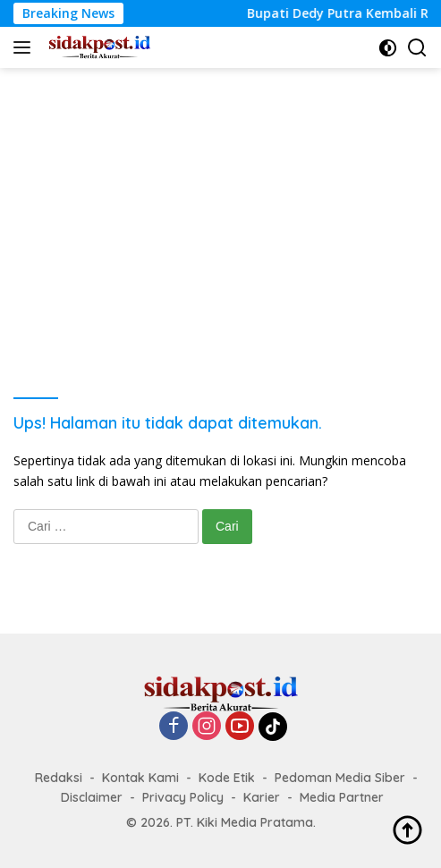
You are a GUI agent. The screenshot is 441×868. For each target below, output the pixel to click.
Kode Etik (227, 778)
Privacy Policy (183, 797)
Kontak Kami (140, 778)
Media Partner (342, 797)
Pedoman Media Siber (340, 778)
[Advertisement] (220, 202)
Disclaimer (92, 797)
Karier (262, 797)
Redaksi (59, 778)
